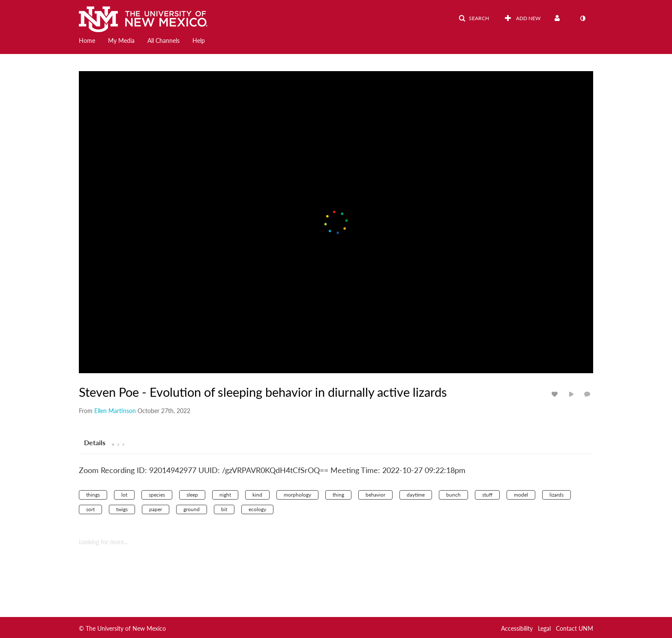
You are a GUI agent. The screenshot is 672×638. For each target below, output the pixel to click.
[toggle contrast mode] (582, 18)
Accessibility (517, 628)
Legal (544, 628)
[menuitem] (93, 40)
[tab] (95, 442)
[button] (474, 18)
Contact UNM (574, 628)
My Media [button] (121, 40)
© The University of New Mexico (122, 628)
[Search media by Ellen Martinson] (115, 411)
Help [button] (199, 40)
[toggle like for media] (556, 394)
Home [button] (87, 40)
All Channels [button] (163, 40)
